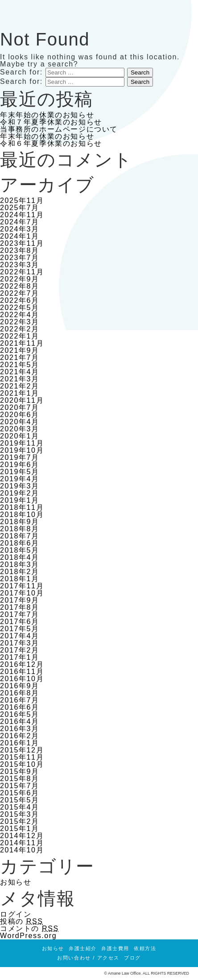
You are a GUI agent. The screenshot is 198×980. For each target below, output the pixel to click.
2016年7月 (20, 700)
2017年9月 (20, 600)
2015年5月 (20, 800)
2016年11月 (22, 672)
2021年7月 (20, 358)
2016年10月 (22, 679)
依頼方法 (145, 948)
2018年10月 (22, 515)
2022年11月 (22, 272)
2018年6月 (20, 543)
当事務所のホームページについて (59, 129)
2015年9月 (20, 771)
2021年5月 (20, 365)
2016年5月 (20, 714)
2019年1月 (20, 500)
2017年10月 (22, 593)
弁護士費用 (115, 948)
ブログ (132, 958)
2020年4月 (20, 422)
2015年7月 (20, 786)
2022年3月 (20, 322)
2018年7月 (20, 536)
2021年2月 (20, 386)
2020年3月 (20, 429)
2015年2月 (20, 821)
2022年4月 (20, 315)
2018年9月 (20, 522)
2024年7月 (20, 222)
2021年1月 (20, 393)
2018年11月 (22, 507)
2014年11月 (22, 843)
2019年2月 (20, 493)
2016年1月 (20, 743)
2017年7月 (20, 614)
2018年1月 (20, 579)
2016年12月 (22, 664)
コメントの (29, 928)
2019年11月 (22, 443)
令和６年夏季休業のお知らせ (51, 143)
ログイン (16, 914)
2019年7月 (20, 457)
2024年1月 (20, 236)
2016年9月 (20, 686)
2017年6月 (20, 622)
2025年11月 (22, 201)
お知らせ (16, 882)
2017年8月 (20, 607)
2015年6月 (20, 793)
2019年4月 (20, 479)
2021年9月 (20, 350)
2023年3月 (20, 265)
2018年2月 (20, 572)
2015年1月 (20, 829)
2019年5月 (20, 472)
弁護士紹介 (83, 948)
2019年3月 (20, 486)
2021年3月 (20, 379)
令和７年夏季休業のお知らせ (51, 122)
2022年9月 (20, 279)
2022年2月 (20, 329)
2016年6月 (20, 707)
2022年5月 (20, 308)
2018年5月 (20, 550)
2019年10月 (22, 450)
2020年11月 (22, 400)
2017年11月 (22, 586)
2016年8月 (20, 693)
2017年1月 (20, 657)
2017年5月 (20, 629)
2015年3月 (20, 814)
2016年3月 (20, 729)
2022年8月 (20, 286)
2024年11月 (22, 215)
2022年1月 (20, 336)
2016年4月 (20, 722)
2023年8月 (20, 250)
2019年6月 (20, 465)
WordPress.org (28, 936)
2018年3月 (20, 564)
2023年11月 (22, 243)
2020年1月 (20, 436)
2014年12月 (22, 836)
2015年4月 (20, 807)
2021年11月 (22, 343)
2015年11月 (22, 757)
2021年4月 (20, 372)
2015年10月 (22, 764)
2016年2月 (20, 736)
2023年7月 (20, 258)
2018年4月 (20, 557)
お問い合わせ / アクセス (88, 958)
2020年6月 (20, 415)
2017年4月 (20, 636)
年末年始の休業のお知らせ (47, 115)
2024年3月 (20, 229)
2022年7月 (20, 293)
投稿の (22, 921)
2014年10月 (22, 850)
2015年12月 (22, 750)
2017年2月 (20, 650)
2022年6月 (20, 300)
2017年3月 (20, 643)
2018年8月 (20, 529)
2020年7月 (20, 407)
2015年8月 (20, 779)
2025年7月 (20, 208)
